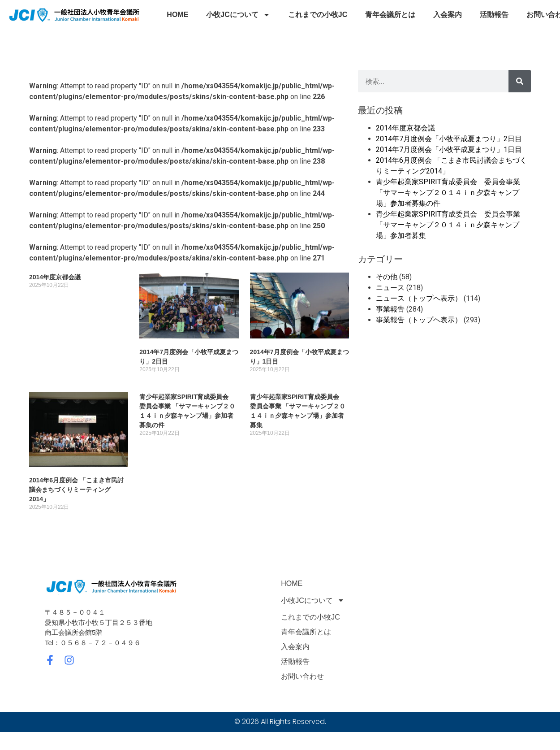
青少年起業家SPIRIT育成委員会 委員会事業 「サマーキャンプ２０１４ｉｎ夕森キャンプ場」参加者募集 (448, 225)
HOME (177, 15)
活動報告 (494, 15)
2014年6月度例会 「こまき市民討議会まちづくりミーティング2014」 (76, 490)
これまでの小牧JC (318, 15)
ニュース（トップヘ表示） (419, 298)
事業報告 (390, 309)
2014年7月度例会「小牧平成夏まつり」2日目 (449, 139)
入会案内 (448, 15)
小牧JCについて (238, 15)
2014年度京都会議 (55, 277)
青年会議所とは (390, 15)
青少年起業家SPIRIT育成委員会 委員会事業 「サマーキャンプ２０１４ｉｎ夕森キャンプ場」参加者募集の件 (448, 193)
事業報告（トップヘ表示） (419, 320)
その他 (387, 277)
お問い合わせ (302, 676)
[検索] (520, 81)
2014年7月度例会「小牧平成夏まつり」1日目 (449, 150)
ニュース (390, 288)
